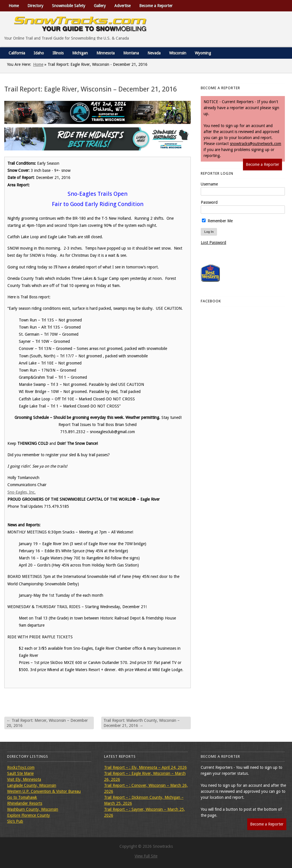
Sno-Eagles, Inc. (22, 492)
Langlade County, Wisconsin (32, 785)
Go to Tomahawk (22, 797)
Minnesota (106, 53)
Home (14, 6)
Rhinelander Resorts (25, 803)
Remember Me (217, 221)
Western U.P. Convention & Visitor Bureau (44, 791)
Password (209, 202)
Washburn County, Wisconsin (33, 809)
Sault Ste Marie (20, 773)
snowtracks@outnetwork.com (255, 144)
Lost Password (213, 243)
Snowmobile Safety (69, 6)
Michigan (80, 53)
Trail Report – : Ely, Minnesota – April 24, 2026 (145, 767)
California (17, 53)
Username (209, 184)
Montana (131, 53)
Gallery (100, 6)
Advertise (122, 6)
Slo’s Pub (15, 821)
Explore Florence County (29, 815)
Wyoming (203, 53)
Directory (35, 6)
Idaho (39, 53)
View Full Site (146, 856)
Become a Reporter (156, 6)
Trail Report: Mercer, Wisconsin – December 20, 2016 (47, 723)
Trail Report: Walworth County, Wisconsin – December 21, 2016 (142, 723)
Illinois (58, 53)
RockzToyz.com (21, 767)
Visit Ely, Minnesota (24, 779)
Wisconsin (178, 53)
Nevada (154, 53)
